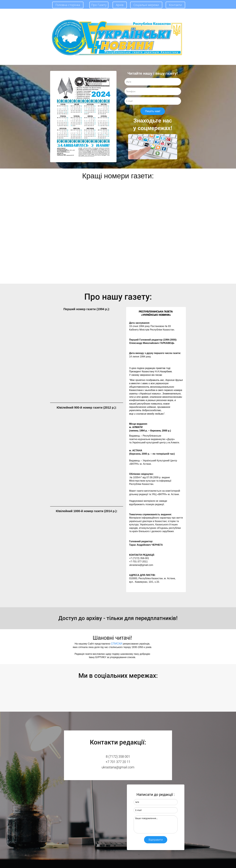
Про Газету (99, 5)
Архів (120, 5)
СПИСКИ (117, 644)
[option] (83, 117)
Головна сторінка (68, 5)
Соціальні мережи (146, 5)
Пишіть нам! (153, 111)
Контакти (175, 5)
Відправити (156, 840)
